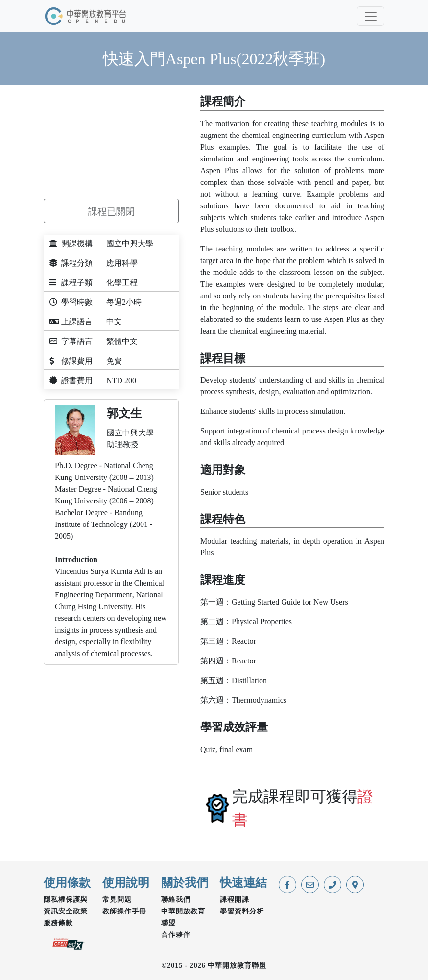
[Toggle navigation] (371, 16)
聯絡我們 (176, 900)
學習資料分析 (242, 911)
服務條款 (58, 923)
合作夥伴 (176, 935)
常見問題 (117, 900)
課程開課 (235, 900)
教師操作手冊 (124, 911)
